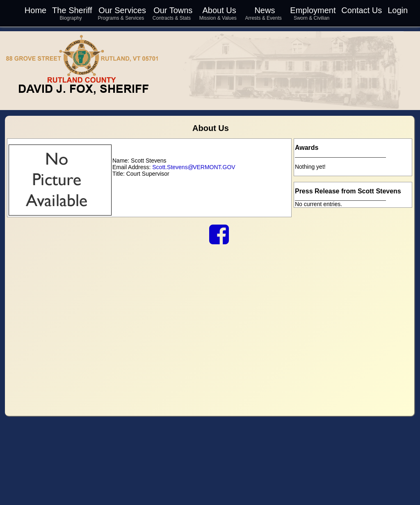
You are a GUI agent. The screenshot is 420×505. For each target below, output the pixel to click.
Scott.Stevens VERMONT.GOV (194, 167)
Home (35, 10)
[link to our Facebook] (219, 241)
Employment (313, 10)
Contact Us (362, 10)
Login (398, 10)
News (265, 10)
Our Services (122, 10)
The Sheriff (72, 10)
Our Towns (173, 10)
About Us (219, 10)
